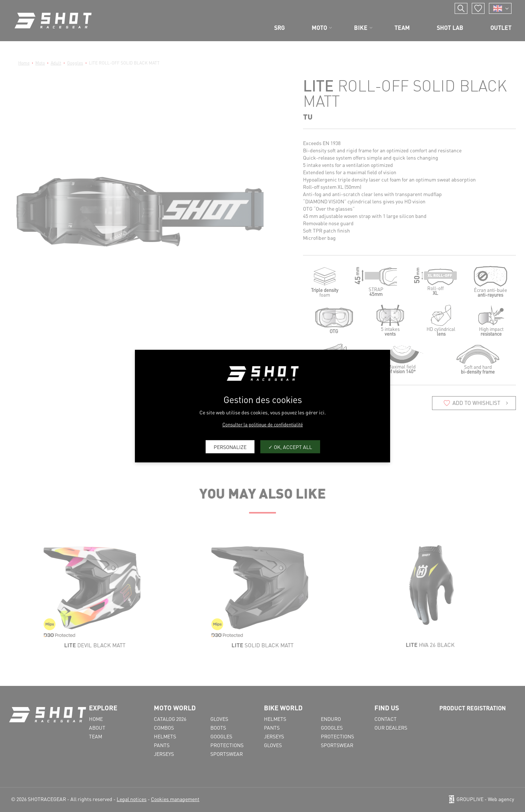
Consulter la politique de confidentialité (263, 424)
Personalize (230, 446)
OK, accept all (290, 446)
